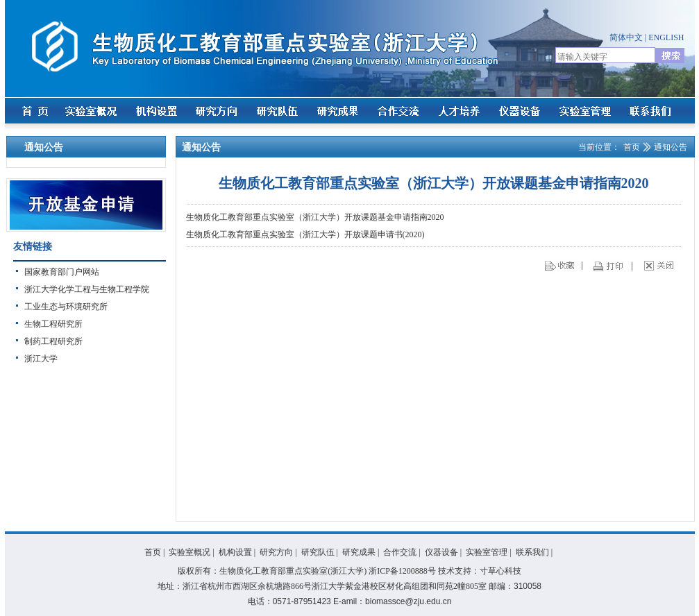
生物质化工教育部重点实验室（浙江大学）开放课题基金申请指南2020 (315, 217)
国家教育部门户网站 (62, 272)
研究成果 (359, 552)
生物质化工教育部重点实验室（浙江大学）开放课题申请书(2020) (305, 234)
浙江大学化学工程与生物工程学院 (87, 289)
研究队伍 (318, 552)
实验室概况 (190, 552)
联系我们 (532, 552)
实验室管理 (487, 552)
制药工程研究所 (53, 341)
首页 (632, 147)
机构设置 (235, 552)
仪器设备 (441, 552)
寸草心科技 (500, 571)
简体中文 (626, 37)
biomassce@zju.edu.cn (408, 601)
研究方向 (276, 552)
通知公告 (671, 147)
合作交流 (400, 552)
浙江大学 (41, 359)
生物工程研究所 (53, 324)
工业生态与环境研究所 (66, 307)
